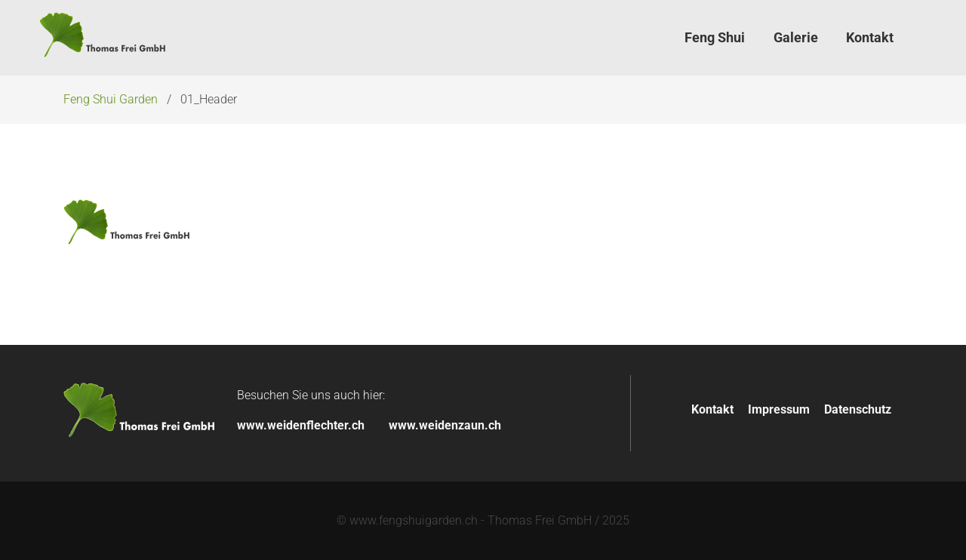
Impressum (779, 409)
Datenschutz (858, 409)
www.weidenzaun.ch (445, 425)
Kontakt (712, 409)
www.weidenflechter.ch (301, 425)
